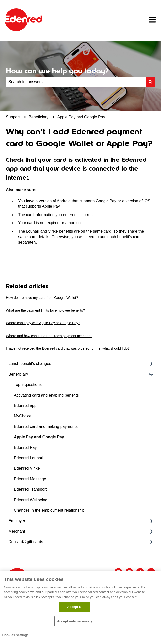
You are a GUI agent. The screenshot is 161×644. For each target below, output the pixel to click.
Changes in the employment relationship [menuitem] (49, 510)
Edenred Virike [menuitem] (27, 468)
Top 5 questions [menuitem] (28, 385)
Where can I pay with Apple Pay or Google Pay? (43, 323)
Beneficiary (39, 117)
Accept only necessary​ (75, 621)
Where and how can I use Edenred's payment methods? (49, 336)
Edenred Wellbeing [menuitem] (31, 500)
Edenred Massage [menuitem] (30, 479)
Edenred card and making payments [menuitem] (46, 427)
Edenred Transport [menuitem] (30, 489)
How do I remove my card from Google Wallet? (42, 298)
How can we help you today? (57, 71)
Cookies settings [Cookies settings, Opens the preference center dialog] (15, 635)
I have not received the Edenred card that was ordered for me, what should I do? (68, 348)
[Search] (150, 82)
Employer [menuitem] (17, 521)
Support (13, 117)
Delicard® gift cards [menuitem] (26, 542)
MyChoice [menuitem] (23, 416)
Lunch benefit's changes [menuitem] (30, 364)
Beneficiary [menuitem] (18, 374)
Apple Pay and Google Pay (81, 117)
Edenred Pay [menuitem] (25, 448)
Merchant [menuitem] (17, 531)
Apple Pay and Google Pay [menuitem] (39, 437)
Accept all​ (75, 607)
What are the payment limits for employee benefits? (45, 310)
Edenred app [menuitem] (25, 406)
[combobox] (76, 82)
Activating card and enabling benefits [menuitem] (46, 395)
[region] (80, 608)
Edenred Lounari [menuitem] (28, 458)
